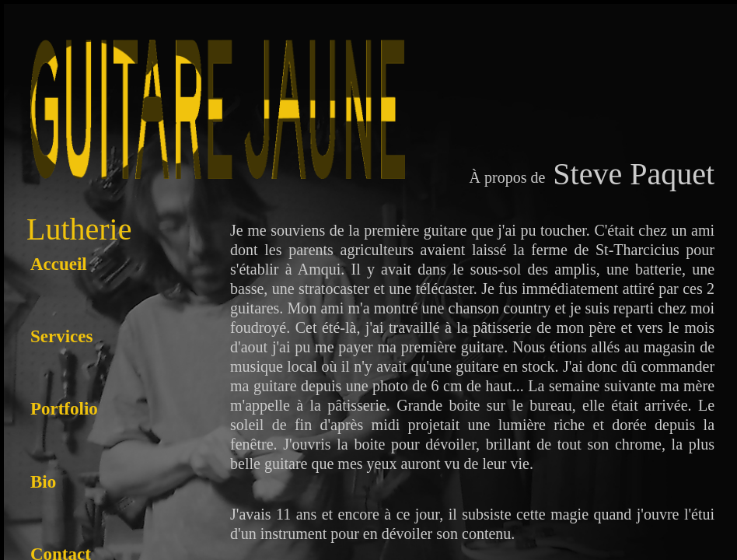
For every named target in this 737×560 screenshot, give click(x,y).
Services (61, 336)
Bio (43, 482)
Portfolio (64, 409)
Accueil (59, 264)
